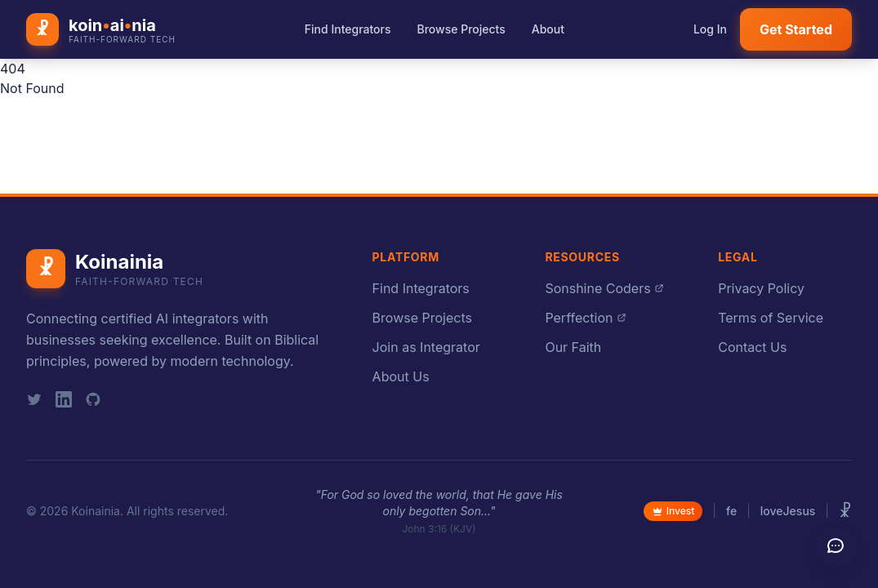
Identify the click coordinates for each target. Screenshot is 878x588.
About (548, 29)
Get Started (796, 29)
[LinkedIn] (64, 399)
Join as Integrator (426, 347)
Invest (673, 511)
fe (731, 511)
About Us (401, 376)
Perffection (585, 318)
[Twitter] (34, 399)
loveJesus (788, 511)
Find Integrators (348, 29)
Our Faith (573, 347)
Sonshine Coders (604, 288)
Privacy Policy (761, 288)
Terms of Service (771, 318)
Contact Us (752, 347)
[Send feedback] (836, 546)
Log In (710, 29)
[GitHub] (93, 399)
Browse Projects (461, 29)
